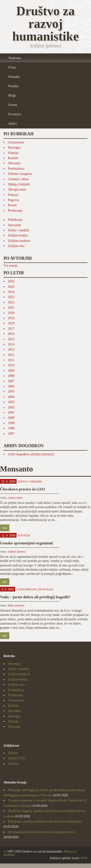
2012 (11, 355)
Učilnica (13, 764)
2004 (11, 397)
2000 (11, 418)
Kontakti (14, 77)
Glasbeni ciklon (18, 179)
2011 (11, 360)
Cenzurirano (16, 142)
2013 (11, 350)
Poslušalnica (16, 169)
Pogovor (13, 200)
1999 (11, 423)
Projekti (14, 86)
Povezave (15, 114)
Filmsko (13, 153)
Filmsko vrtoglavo (20, 174)
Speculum (14, 225)
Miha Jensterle (16, 606)
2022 (11, 302)
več (5, 528)
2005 (11, 391)
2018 (11, 323)
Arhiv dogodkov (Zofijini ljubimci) (31, 454)
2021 (11, 308)
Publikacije (15, 220)
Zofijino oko (16, 246)
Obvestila (14, 163)
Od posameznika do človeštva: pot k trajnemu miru (41, 832)
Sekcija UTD (16, 758)
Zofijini (13, 753)
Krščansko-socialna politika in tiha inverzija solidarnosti (45, 821)
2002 (11, 407)
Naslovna (15, 58)
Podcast (13, 195)
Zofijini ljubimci (17, 552)
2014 (11, 344)
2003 (11, 402)
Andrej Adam (15, 498)
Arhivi (13, 124)
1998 (11, 428)
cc (5, 851)
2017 (11, 329)
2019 (11, 318)
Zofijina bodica (18, 235)
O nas (12, 67)
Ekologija (14, 148)
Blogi (12, 95)
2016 (11, 334)
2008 (11, 376)
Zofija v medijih (19, 230)
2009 (11, 371)
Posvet (12, 205)
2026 (11, 281)
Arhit (84, 858)
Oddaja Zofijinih (19, 184)
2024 (11, 292)
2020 (11, 313)
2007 (11, 381)
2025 (11, 287)
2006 (11, 386)
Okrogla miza (17, 189)
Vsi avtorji (10, 266)
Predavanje (15, 211)
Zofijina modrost (19, 241)
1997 (11, 434)
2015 (11, 339)
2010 (11, 365)
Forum (13, 105)
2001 (11, 413)
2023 (11, 297)
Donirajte (14, 727)
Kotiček (13, 158)
